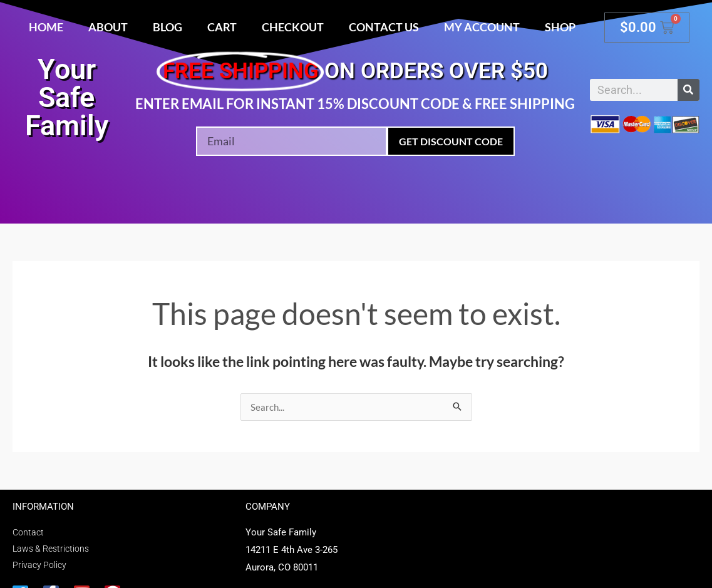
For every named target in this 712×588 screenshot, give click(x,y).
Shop (560, 27)
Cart (222, 27)
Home (46, 27)
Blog (168, 27)
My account (482, 27)
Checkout (293, 27)
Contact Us (384, 27)
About (108, 27)
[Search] (689, 90)
